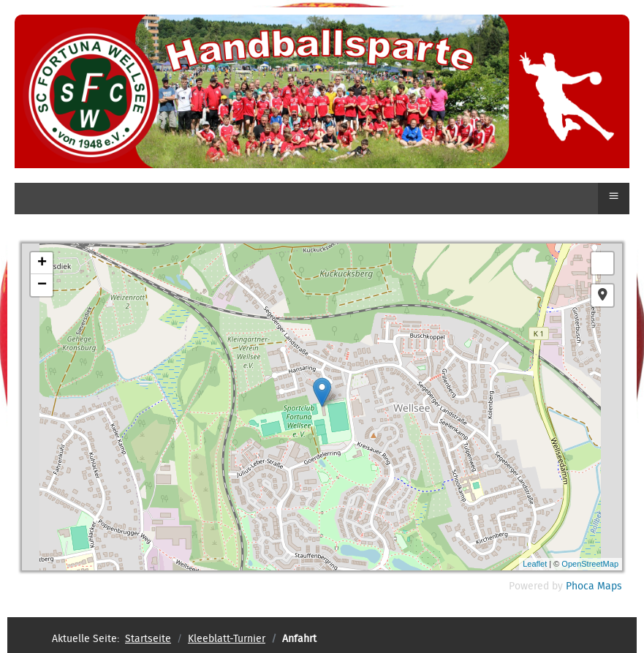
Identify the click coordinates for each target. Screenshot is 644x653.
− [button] (42, 285)
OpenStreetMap (590, 564)
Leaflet (535, 564)
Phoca (580, 586)
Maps (610, 586)
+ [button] (42, 263)
